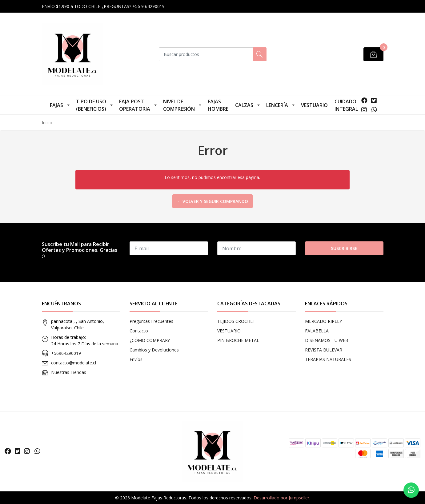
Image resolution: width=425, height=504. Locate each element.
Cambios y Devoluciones (154, 350)
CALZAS (244, 105)
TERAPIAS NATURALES (328, 359)
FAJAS (56, 105)
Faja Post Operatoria (135, 105)
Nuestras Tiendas (69, 372)
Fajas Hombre (218, 105)
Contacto (139, 331)
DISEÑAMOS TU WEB (327, 340)
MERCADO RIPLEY (323, 321)
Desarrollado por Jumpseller (281, 498)
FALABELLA (317, 331)
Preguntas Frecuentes (151, 321)
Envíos (136, 359)
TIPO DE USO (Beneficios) (91, 105)
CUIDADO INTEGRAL (346, 105)
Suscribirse (344, 248)
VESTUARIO (314, 105)
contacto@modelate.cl (74, 363)
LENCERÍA (277, 105)
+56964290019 (66, 353)
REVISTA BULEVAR (324, 350)
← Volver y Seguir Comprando (212, 201)
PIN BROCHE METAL (238, 340)
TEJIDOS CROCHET (236, 321)
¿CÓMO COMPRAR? (150, 340)
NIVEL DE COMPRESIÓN (179, 105)
